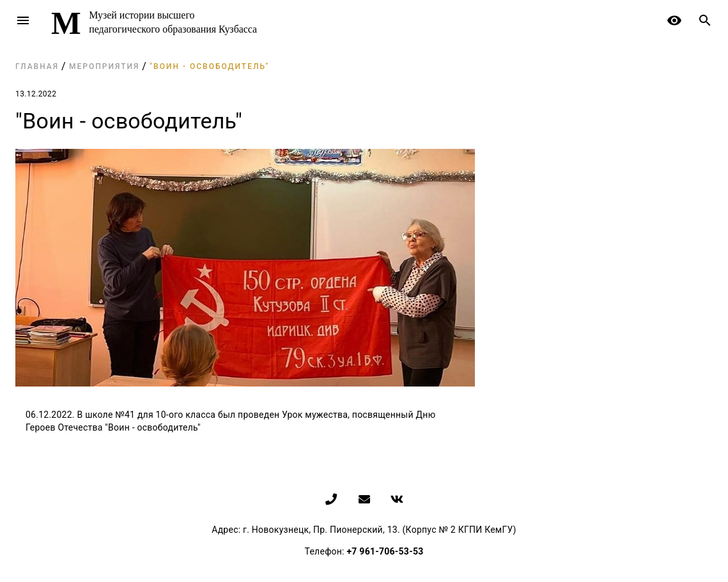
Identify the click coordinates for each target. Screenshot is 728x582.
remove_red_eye (674, 20)
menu (23, 20)
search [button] (705, 20)
